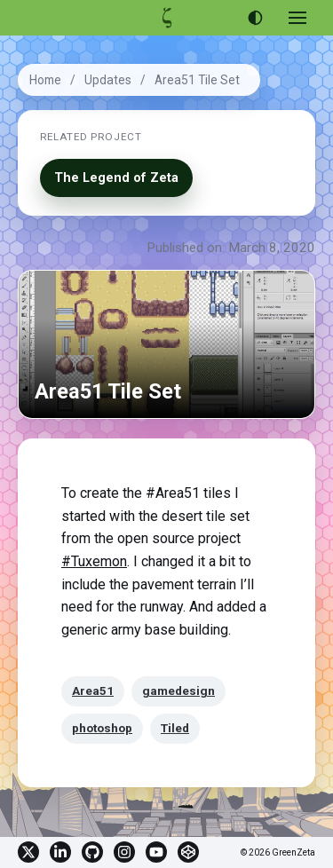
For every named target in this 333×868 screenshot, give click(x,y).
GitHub (92, 852)
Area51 (93, 690)
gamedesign (178, 690)
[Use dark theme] (255, 18)
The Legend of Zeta (116, 178)
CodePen (188, 852)
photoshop (102, 728)
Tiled (175, 728)
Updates (108, 80)
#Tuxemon (94, 561)
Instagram (124, 852)
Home (45, 80)
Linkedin (60, 852)
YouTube (156, 852)
